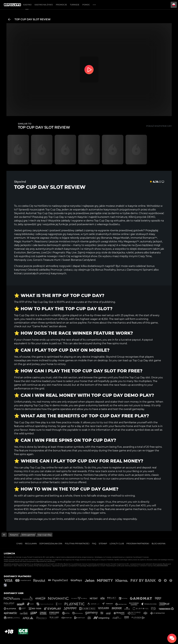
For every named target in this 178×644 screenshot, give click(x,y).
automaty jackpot (151, 241)
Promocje (61, 5)
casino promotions (122, 479)
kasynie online (137, 206)
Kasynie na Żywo (132, 245)
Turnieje (75, 5)
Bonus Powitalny (105, 270)
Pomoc (86, 5)
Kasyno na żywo (44, 5)
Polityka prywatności (77, 544)
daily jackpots (22, 245)
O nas (19, 544)
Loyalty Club (117, 544)
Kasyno (27, 5)
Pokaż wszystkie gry (159, 126)
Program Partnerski (138, 544)
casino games (35, 496)
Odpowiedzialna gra (51, 544)
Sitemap (103, 544)
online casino (32, 377)
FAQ (94, 544)
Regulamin (31, 544)
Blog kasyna (159, 544)
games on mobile (76, 360)
